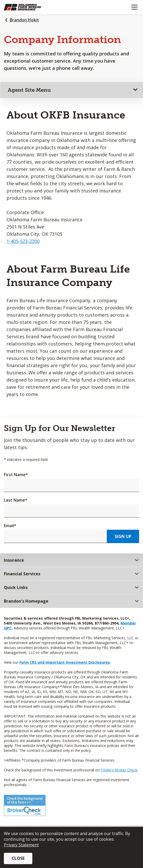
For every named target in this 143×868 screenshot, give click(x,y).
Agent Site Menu (29, 90)
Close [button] (18, 858)
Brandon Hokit (24, 20)
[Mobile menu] (134, 7)
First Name (16, 475)
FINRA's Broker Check (119, 770)
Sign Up (123, 536)
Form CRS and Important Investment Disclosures (65, 662)
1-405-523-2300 (23, 241)
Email (10, 526)
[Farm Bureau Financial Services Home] (31, 7)
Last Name (16, 500)
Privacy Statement (21, 845)
